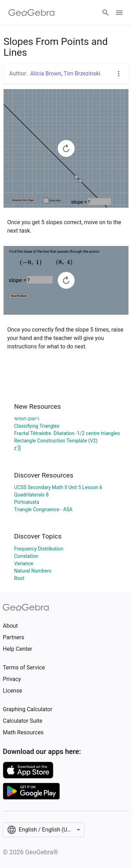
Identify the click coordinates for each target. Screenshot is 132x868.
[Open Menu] (119, 13)
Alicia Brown (46, 74)
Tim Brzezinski (82, 74)
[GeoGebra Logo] (32, 13)
